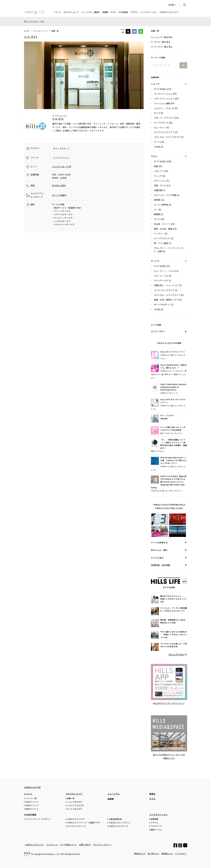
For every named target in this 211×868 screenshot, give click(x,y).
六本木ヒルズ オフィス (118, 826)
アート (157, 142)
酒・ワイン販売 (161, 243)
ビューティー (160, 127)
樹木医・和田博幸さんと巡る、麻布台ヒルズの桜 (174, 621)
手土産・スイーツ (162, 224)
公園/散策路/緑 (115, 819)
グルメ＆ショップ (71, 12)
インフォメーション (149, 12)
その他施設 (123, 12)
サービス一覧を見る (163, 47)
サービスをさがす (75, 809)
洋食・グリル (160, 185)
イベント (57, 12)
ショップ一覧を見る (163, 37)
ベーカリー (159, 233)
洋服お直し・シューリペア (166, 285)
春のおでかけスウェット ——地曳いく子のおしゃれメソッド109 (174, 599)
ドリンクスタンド (162, 238)
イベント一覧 (31, 798)
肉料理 (157, 200)
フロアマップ (156, 826)
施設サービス (156, 829)
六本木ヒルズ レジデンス (119, 822)
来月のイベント (32, 809)
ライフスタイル (161, 123)
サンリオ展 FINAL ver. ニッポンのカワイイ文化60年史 (173, 429)
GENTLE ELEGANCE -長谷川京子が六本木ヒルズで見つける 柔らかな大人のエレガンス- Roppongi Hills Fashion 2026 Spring (169, 482)
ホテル (113, 12)
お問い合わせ (85, 844)
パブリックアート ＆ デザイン (38, 819)
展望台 (152, 794)
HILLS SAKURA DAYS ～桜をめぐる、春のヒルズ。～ (173, 366)
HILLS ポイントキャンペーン (173, 352)
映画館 (105, 12)
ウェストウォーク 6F (35, 22)
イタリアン (159, 171)
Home (27, 31)
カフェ (157, 219)
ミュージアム (114, 794)
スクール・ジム (161, 276)
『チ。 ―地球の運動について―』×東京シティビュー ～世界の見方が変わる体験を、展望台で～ (174, 444)
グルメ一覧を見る (162, 42)
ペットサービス (161, 280)
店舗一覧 (55, 31)
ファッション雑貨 (162, 103)
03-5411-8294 (59, 185)
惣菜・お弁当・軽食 (163, 229)
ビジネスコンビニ (62, 158)
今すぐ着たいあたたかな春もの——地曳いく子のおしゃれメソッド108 (174, 635)
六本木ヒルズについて (169, 12)
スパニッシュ (160, 181)
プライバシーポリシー (102, 844)
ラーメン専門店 (161, 205)
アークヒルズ (181, 853)
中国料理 (158, 190)
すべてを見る (160, 89)
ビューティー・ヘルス (164, 271)
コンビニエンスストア (164, 132)
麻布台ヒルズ (140, 853)
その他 (157, 147)
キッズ (157, 113)
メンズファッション (163, 94)
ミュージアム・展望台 (90, 12)
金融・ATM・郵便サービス (166, 300)
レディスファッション (164, 99)
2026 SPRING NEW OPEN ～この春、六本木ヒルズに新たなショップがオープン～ (174, 460)
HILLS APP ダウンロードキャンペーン (173, 401)
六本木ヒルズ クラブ (76, 819)
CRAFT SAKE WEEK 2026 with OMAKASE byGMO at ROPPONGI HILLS (173, 387)
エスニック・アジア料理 (165, 195)
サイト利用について (68, 844)
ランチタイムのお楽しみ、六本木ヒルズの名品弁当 (174, 645)
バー (156, 210)
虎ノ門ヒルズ (153, 853)
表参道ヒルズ (167, 853)
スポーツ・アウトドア (164, 118)
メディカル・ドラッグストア (167, 137)
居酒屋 (157, 214)
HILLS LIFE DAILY (176, 655)
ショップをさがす (75, 802)
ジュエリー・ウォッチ (164, 108)
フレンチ (158, 176)
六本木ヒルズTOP (32, 787)
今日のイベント (32, 802)
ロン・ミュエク (167, 415)
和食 (156, 166)
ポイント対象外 (59, 195)
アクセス (134, 12)
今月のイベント (32, 805)
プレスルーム (52, 844)
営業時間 (154, 819)
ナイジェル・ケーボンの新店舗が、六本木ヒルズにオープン (174, 609)
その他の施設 (30, 814)
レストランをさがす (76, 805)
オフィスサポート (62, 149)
